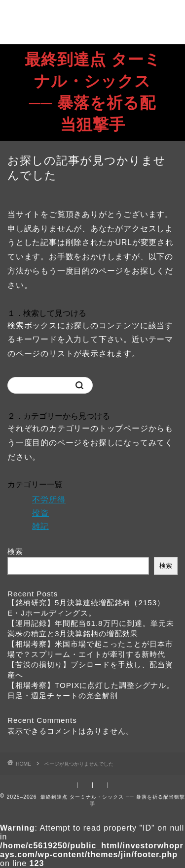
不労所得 (49, 500)
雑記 (40, 526)
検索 (15, 551)
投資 (40, 513)
